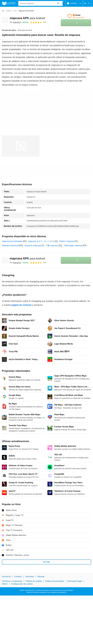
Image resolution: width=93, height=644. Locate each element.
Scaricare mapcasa (33, 246)
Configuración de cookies (22, 584)
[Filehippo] (9, 3)
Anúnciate (29, 577)
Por (15, 22)
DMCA (5, 584)
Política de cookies (34, 581)
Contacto (18, 577)
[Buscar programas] (58, 3)
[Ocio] (15, 11)
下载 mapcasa (52, 246)
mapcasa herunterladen (12, 241)
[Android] (9, 11)
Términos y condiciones (12, 581)
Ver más (46, 562)
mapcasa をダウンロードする (41, 241)
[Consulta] (41, 3)
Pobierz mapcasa (67, 241)
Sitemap (41, 577)
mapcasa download (10, 246)
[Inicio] (3, 11)
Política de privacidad (54, 581)
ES (87, 3)
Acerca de (6, 577)
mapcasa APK (27, 18)
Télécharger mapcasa (73, 246)
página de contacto (22, 305)
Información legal (74, 581)
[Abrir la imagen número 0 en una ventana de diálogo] (21, 146)
